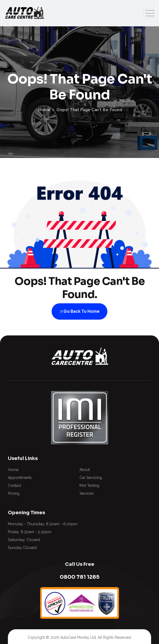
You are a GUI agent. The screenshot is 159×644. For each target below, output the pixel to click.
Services (87, 493)
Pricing (14, 493)
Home (13, 470)
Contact (14, 486)
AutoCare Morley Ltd (78, 637)
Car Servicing (91, 478)
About (85, 470)
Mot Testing (89, 486)
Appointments (20, 478)
